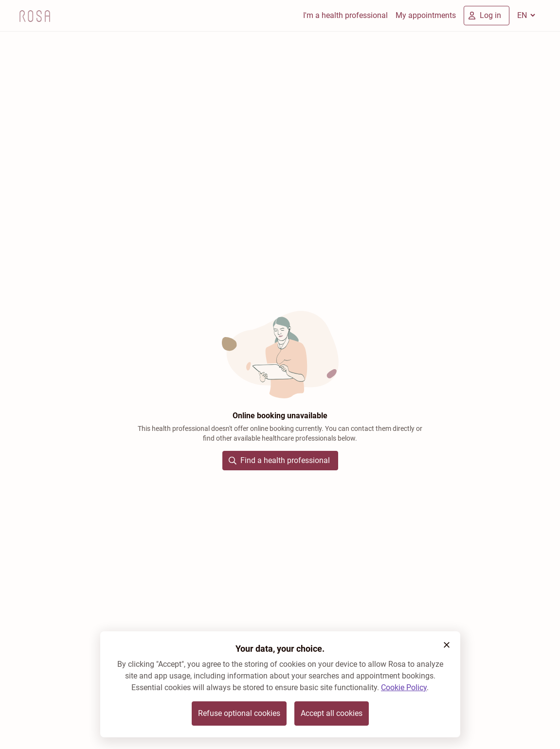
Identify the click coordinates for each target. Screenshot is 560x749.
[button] (447, 645)
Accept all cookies (332, 713)
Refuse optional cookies (239, 713)
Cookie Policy (404, 687)
